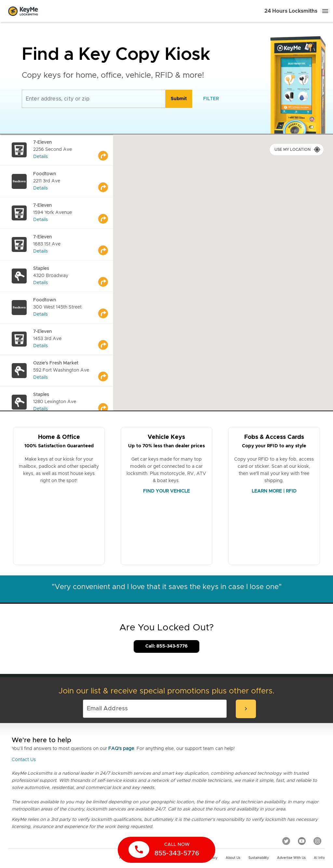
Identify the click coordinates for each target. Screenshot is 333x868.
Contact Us (24, 760)
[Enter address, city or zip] (94, 99)
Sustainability (259, 858)
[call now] (166, 850)
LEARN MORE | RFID (274, 491)
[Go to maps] (106, 150)
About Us (233, 858)
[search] (179, 99)
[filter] (211, 99)
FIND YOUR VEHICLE (166, 491)
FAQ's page (121, 749)
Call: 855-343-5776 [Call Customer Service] (166, 646)
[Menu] (325, 11)
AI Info (319, 858)
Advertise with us (291, 858)
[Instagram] (317, 841)
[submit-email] (246, 709)
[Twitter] (286, 841)
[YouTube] (302, 841)
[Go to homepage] (23, 11)
